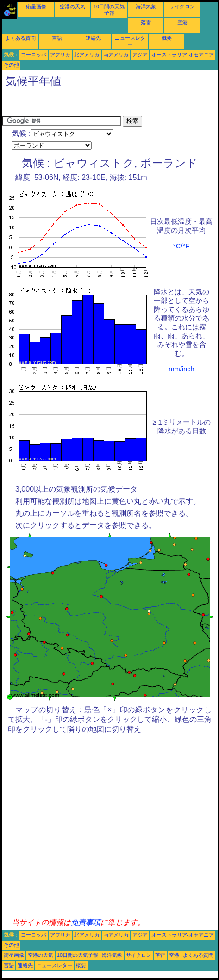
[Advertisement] (76, 104)
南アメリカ (116, 55)
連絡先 (93, 38)
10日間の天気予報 (78, 955)
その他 (11, 65)
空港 (182, 22)
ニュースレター (54, 965)
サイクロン (182, 6)
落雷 (146, 22)
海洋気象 (146, 6)
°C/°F (181, 246)
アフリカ (60, 55)
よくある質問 (20, 38)
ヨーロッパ (34, 55)
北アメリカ (87, 55)
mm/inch (181, 369)
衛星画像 (36, 6)
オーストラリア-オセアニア (183, 55)
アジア (140, 55)
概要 (167, 38)
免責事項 (86, 922)
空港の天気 (72, 6)
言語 (57, 38)
